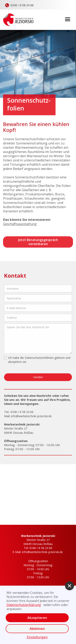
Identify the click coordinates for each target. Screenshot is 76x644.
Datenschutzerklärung (24, 605)
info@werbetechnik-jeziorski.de (31, 418)
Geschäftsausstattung (20, 225)
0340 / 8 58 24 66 (22, 414)
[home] (17, 20)
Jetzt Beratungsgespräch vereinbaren (38, 242)
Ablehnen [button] (37, 629)
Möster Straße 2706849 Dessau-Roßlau (38, 542)
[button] (69, 20)
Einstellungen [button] (37, 637)
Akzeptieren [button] (37, 618)
